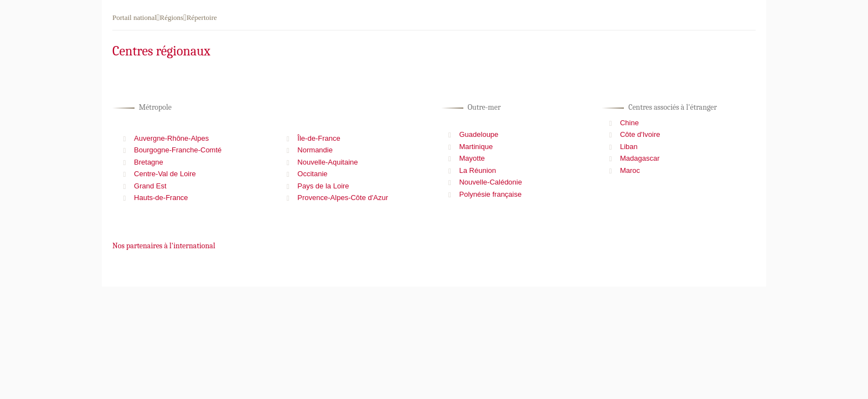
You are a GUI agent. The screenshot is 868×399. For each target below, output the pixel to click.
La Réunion (477, 170)
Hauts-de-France (161, 198)
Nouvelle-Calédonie (490, 182)
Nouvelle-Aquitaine (327, 162)
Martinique (476, 147)
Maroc (630, 170)
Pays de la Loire (323, 186)
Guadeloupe (479, 134)
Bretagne (149, 162)
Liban (629, 147)
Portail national (135, 17)
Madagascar (640, 158)
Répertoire (202, 17)
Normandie (315, 150)
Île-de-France (319, 138)
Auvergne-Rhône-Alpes (171, 138)
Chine (629, 123)
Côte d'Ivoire (640, 134)
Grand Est (150, 186)
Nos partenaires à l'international (164, 246)
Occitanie (312, 174)
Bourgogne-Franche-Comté (178, 150)
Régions (172, 17)
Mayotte (472, 158)
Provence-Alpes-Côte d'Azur (343, 198)
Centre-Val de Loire (165, 174)
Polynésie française (490, 194)
